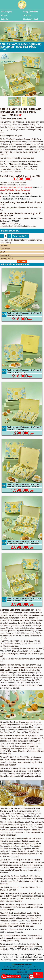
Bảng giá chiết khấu (30, 12)
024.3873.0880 (13, 221)
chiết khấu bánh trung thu (19, 944)
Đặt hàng (22, 261)
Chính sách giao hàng (27, 955)
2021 (40, 929)
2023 (30, 929)
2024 (26, 929)
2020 (2, 932)
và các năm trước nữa (14, 932)
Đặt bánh (4, 15)
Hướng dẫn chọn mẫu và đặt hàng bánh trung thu (22, 196)
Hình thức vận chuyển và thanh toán (16, 199)
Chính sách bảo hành (24, 957)
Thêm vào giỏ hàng (20, 236)
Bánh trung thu (6, 12)
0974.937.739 (37, 187)
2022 (35, 929)
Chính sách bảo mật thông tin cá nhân (28, 960)
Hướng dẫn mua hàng (9, 955)
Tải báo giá (27, 15)
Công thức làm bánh (30, 19)
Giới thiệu (4, 19)
